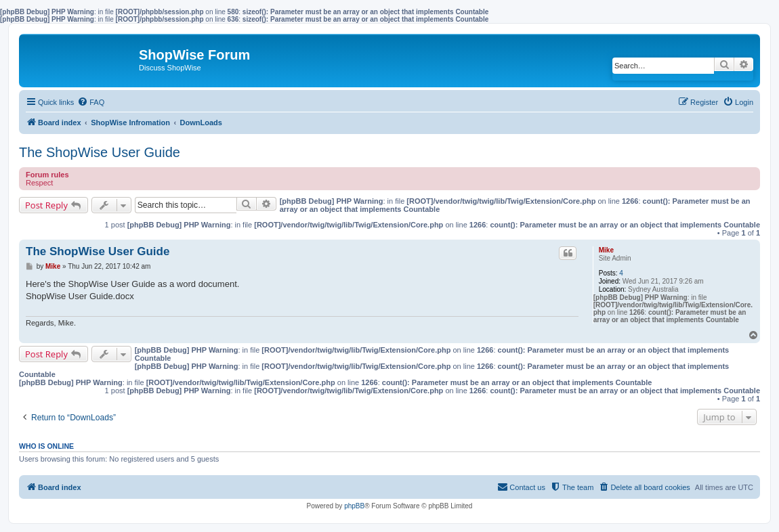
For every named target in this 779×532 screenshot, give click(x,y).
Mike (606, 250)
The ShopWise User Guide (100, 152)
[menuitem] (91, 102)
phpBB (354, 506)
